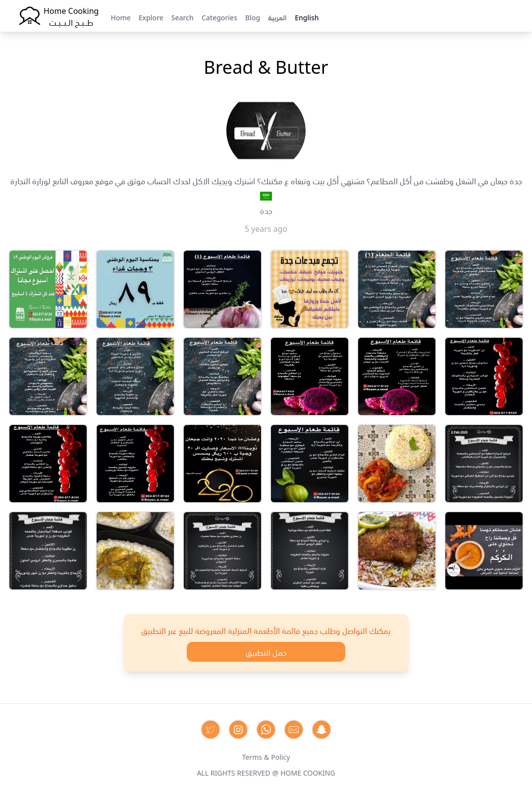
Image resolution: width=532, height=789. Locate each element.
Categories (219, 17)
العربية (277, 17)
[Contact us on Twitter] (211, 730)
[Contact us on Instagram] (238, 730)
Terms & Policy (266, 756)
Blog (253, 17)
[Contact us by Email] (294, 730)
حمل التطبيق (266, 652)
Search (183, 17)
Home (120, 17)
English (307, 17)
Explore (151, 17)
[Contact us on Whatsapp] (266, 730)
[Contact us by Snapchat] (321, 730)
